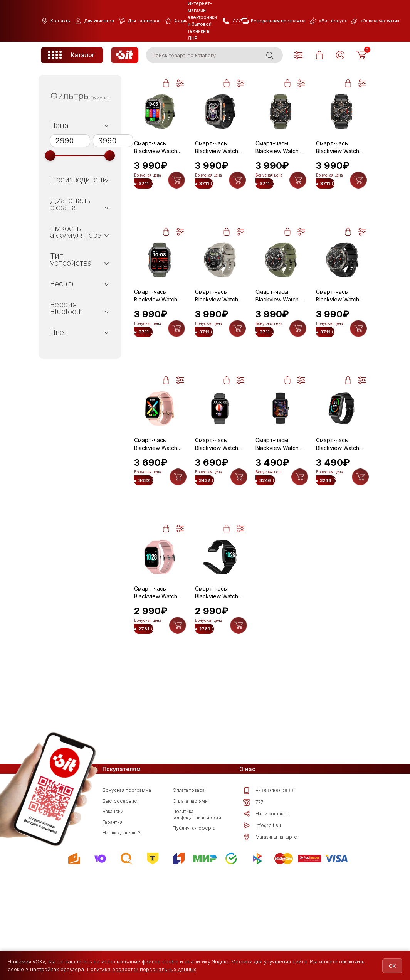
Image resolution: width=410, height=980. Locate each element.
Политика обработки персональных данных (142, 969)
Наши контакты (266, 922)
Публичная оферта (194, 936)
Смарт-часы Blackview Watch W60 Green (156, 323)
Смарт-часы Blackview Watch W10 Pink (156, 498)
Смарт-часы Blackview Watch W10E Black (277, 498)
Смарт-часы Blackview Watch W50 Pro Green (277, 323)
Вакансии (113, 919)
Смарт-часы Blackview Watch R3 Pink (156, 674)
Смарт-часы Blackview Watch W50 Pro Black (338, 323)
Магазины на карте (270, 945)
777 (253, 910)
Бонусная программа (127, 898)
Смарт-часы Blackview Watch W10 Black (217, 498)
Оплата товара (189, 898)
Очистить (101, 98)
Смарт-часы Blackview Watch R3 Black (217, 674)
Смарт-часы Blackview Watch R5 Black (338, 498)
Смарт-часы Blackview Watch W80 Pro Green (156, 147)
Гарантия (113, 930)
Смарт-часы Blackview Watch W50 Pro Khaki (217, 323)
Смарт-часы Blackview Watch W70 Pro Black (338, 147)
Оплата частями (190, 909)
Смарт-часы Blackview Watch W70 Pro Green (277, 147)
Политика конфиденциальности (197, 922)
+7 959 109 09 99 (269, 899)
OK (388, 966)
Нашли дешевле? (122, 940)
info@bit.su (262, 933)
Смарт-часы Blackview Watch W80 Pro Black (217, 147)
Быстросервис (120, 909)
